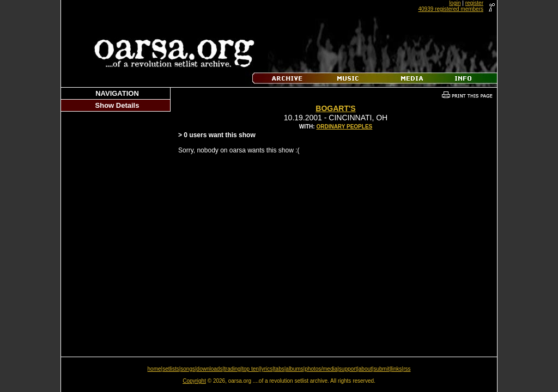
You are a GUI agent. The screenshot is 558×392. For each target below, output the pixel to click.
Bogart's (335, 108)
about (365, 369)
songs (188, 369)
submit (381, 369)
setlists (171, 369)
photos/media (321, 369)
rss (407, 369)
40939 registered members (451, 9)
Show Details (117, 105)
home (154, 369)
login (455, 3)
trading (232, 369)
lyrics (266, 369)
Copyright (194, 381)
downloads (210, 369)
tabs (279, 369)
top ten (250, 369)
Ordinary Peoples (344, 127)
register (474, 3)
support (348, 369)
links (397, 369)
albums (294, 369)
